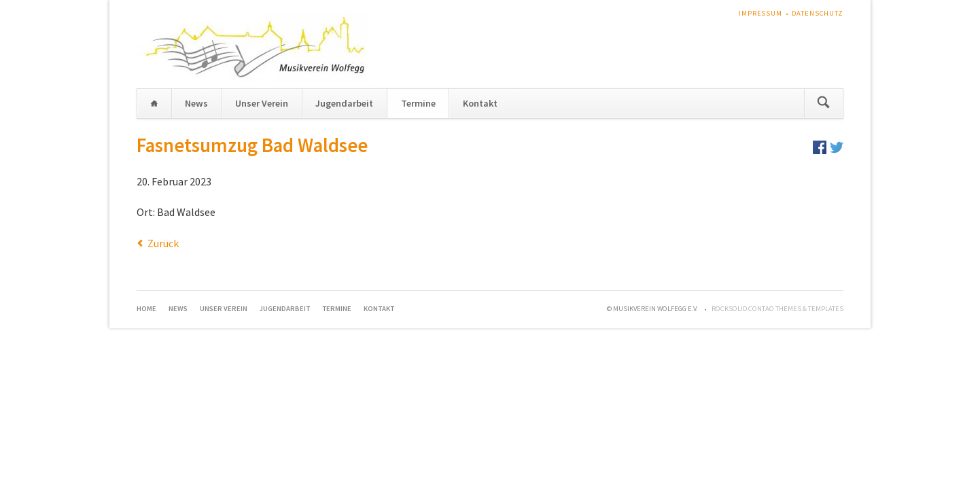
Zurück (163, 243)
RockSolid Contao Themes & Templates (777, 309)
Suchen (823, 104)
